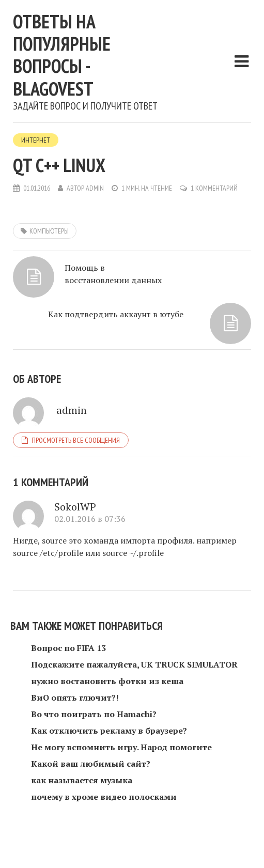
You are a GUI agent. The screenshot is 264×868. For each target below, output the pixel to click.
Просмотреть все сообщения (76, 440)
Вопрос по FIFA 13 (68, 648)
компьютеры (49, 231)
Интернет (36, 140)
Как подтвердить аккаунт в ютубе (116, 314)
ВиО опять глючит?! (75, 698)
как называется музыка (82, 780)
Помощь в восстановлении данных (113, 274)
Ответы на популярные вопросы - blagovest (62, 55)
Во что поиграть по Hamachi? (94, 714)
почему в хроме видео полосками (104, 797)
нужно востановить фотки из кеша (107, 681)
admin (95, 188)
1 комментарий (214, 188)
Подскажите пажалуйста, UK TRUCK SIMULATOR (134, 664)
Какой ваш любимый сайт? (91, 764)
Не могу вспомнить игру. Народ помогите (121, 747)
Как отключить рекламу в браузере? (109, 731)
